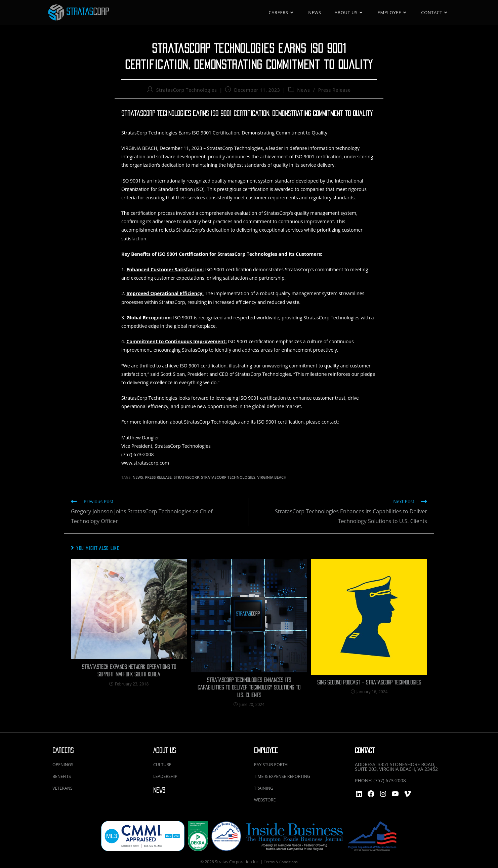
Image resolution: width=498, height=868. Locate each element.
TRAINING (265, 787)
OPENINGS (64, 764)
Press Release (335, 90)
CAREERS (63, 751)
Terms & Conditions (281, 860)
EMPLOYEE (266, 751)
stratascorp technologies (228, 477)
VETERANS (64, 787)
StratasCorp (186, 477)
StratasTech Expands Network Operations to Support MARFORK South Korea (129, 671)
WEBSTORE (266, 799)
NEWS (159, 790)
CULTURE (163, 764)
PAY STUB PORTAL (274, 764)
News (303, 90)
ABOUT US (164, 751)
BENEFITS (63, 776)
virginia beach (272, 477)
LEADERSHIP (167, 776)
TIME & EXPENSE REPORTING (286, 776)
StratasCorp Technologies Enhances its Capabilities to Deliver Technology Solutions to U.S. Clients (249, 688)
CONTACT (365, 751)
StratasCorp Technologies (187, 90)
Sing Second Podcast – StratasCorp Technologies (369, 682)
